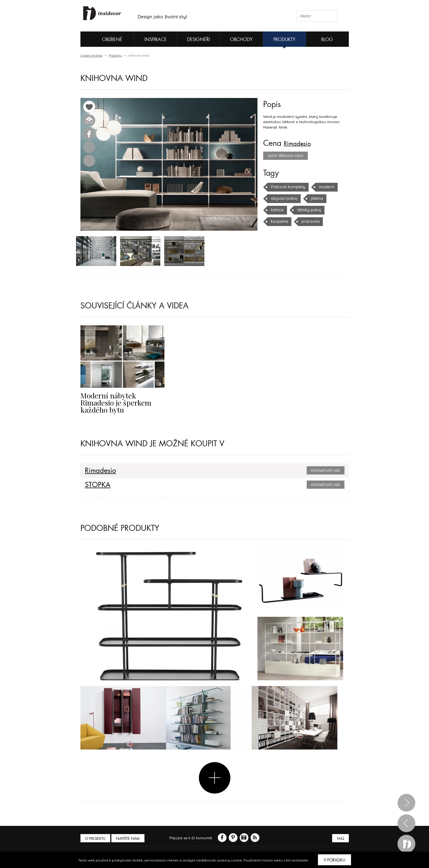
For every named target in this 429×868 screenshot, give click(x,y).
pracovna (309, 221)
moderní (323, 187)
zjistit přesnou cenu (285, 156)
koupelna (279, 221)
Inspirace (156, 40)
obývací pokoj (283, 198)
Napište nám (131, 838)
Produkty (284, 40)
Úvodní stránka (92, 56)
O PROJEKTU (96, 838)
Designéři (198, 40)
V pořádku (334, 860)
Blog (327, 40)
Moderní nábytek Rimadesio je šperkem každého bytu (121, 400)
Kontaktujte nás (326, 470)
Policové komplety (287, 187)
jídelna (314, 198)
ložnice (277, 210)
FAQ (340, 838)
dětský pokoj (307, 210)
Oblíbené (103, 39)
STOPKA (96, 484)
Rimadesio (301, 143)
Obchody (241, 40)
